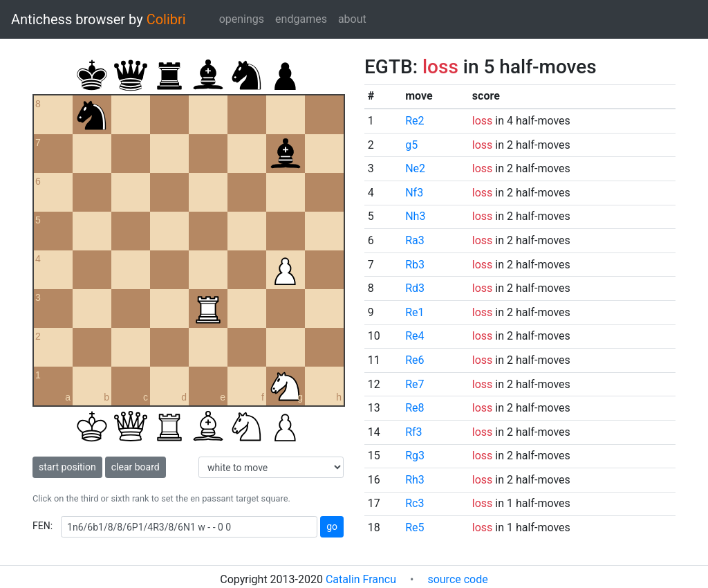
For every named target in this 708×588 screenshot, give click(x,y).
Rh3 (415, 480)
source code (457, 579)
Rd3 (415, 288)
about (352, 19)
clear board (136, 467)
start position (67, 467)
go (332, 526)
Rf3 (413, 432)
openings (242, 19)
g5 (411, 145)
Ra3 (415, 240)
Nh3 (415, 216)
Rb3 (415, 265)
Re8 (414, 408)
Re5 (414, 527)
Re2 (414, 121)
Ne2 (415, 168)
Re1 (414, 312)
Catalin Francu (361, 579)
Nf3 (414, 193)
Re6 (414, 360)
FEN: (43, 526)
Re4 (414, 336)
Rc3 (414, 503)
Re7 (414, 384)
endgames (301, 19)
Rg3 (415, 456)
